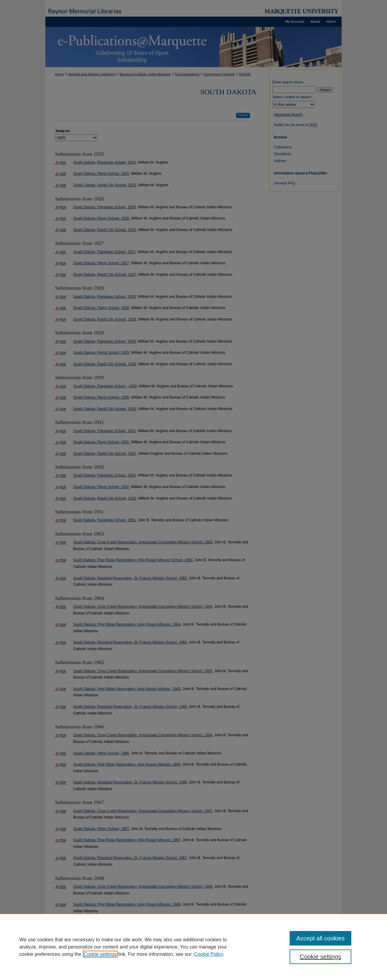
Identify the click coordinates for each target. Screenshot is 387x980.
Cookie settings (100, 954)
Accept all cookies (320, 938)
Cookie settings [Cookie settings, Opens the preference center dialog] (321, 957)
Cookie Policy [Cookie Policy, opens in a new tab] (209, 954)
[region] (193, 947)
